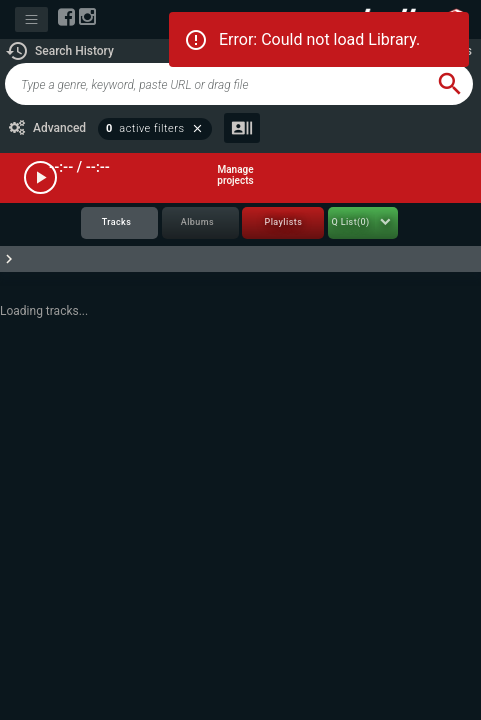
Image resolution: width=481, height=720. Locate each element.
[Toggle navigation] (31, 19)
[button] (59, 51)
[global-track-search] (216, 84)
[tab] (119, 223)
